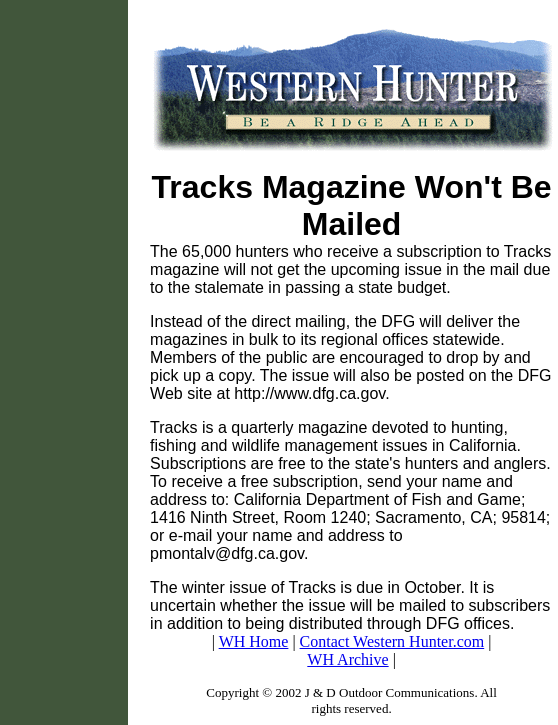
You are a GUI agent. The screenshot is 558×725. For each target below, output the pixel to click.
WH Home (254, 641)
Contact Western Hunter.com (392, 641)
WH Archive (347, 659)
